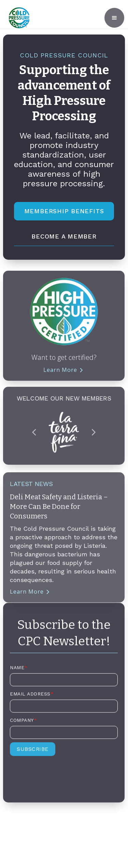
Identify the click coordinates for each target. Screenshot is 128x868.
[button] (114, 18)
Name (19, 670)
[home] (17, 18)
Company (23, 723)
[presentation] (62, 777)
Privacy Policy (64, 838)
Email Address (32, 697)
